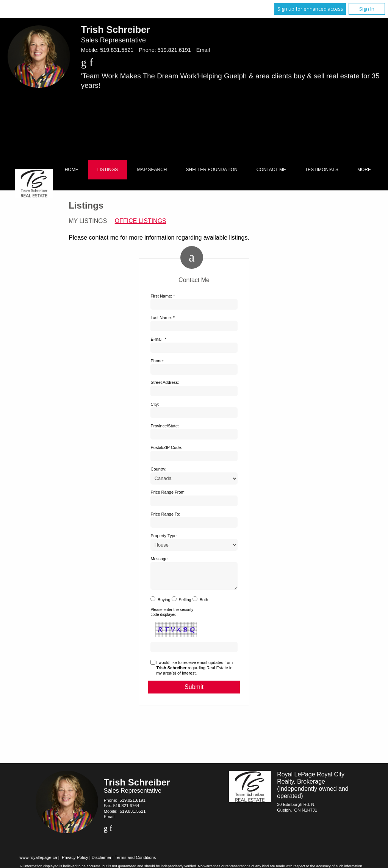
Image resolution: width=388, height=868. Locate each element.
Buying (164, 604)
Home (72, 170)
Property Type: (164, 536)
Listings (108, 170)
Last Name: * (163, 318)
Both (204, 604)
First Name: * (163, 296)
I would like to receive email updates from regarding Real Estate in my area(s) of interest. (194, 672)
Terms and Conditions (135, 862)
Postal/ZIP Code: (166, 447)
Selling (185, 604)
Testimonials (322, 170)
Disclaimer (102, 862)
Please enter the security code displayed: (172, 616)
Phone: (157, 361)
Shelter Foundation (212, 170)
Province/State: (165, 426)
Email (203, 50)
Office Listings (141, 221)
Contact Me (271, 170)
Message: (160, 559)
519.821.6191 (174, 50)
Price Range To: (165, 514)
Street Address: (165, 382)
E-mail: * (158, 339)
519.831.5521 (117, 50)
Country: (158, 469)
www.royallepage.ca (38, 862)
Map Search (152, 170)
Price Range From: (168, 492)
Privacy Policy (75, 862)
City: (155, 404)
